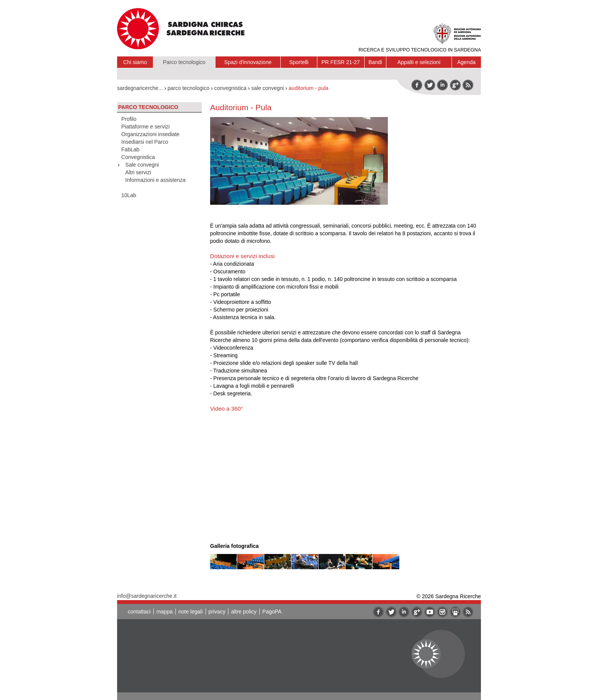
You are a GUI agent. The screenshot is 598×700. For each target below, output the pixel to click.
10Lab (129, 195)
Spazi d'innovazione (248, 62)
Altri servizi (138, 172)
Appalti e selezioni (419, 62)
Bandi (375, 62)
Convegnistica (138, 157)
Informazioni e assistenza (156, 180)
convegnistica (230, 88)
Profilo (129, 119)
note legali (191, 612)
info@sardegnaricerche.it (147, 596)
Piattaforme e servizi (145, 127)
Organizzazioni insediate (150, 134)
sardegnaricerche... (140, 88)
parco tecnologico (188, 88)
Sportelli (299, 62)
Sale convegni (142, 165)
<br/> (317, 473)
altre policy (244, 612)
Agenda (466, 62)
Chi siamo (135, 62)
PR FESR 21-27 (341, 62)
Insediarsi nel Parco (145, 142)
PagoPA (272, 612)
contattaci (139, 612)
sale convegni (268, 88)
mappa (165, 612)
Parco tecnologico (184, 62)
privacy (217, 612)
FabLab (130, 149)
